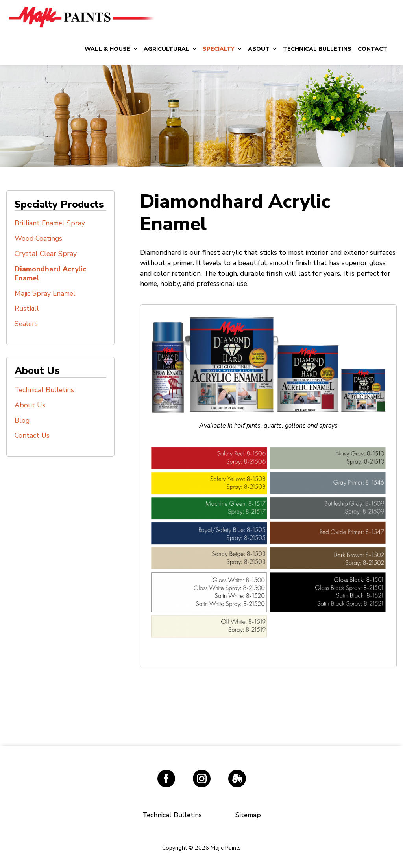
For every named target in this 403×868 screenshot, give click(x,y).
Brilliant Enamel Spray (50, 223)
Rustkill (27, 308)
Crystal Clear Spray (46, 254)
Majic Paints (81, 17)
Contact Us (32, 435)
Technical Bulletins (44, 390)
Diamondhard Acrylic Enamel (50, 274)
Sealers (26, 324)
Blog (22, 420)
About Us (30, 405)
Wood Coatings (38, 238)
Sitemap (248, 815)
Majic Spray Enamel (45, 293)
